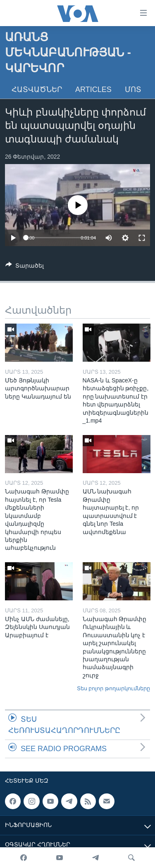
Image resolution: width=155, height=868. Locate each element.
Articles (93, 89)
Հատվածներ (37, 89)
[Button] (25, 267)
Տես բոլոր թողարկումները (113, 688)
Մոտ (133, 89)
